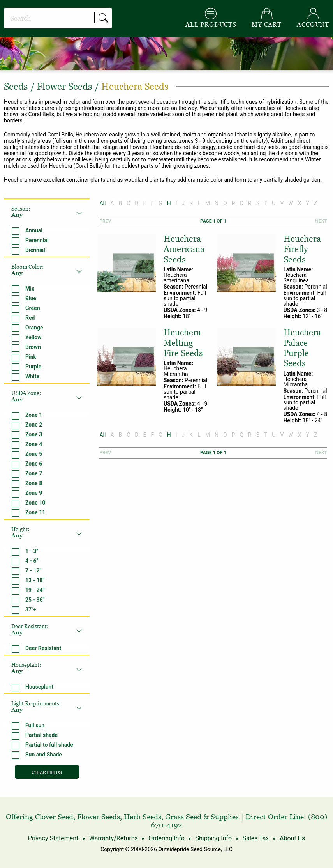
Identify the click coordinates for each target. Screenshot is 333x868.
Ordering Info (166, 838)
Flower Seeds (99, 817)
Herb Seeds (143, 817)
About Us (292, 838)
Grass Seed (183, 817)
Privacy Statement (53, 838)
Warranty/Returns (114, 838)
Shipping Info (213, 838)
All (102, 203)
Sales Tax (256, 838)
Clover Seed (54, 817)
